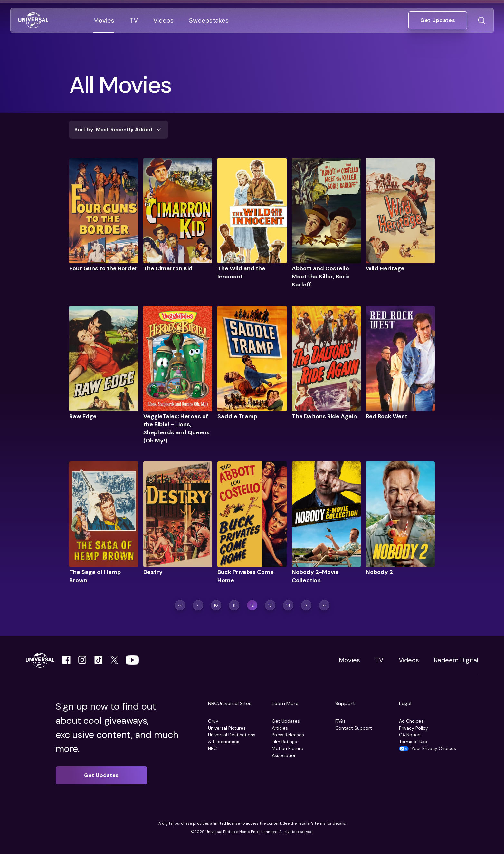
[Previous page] (198, 605)
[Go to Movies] (104, 20)
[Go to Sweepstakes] (209, 20)
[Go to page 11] (234, 605)
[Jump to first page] (180, 605)
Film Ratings (284, 742)
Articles (280, 728)
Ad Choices (411, 721)
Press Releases (288, 735)
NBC (212, 748)
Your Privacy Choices (434, 748)
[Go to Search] (481, 20)
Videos (409, 660)
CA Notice (410, 735)
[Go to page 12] (252, 605)
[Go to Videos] (163, 20)
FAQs (340, 721)
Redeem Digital (456, 660)
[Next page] (306, 605)
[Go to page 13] (270, 605)
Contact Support (354, 728)
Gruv (213, 721)
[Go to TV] (134, 20)
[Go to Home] (33, 20)
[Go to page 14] (288, 605)
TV (379, 660)
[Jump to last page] (324, 605)
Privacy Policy (414, 728)
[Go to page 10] (216, 605)
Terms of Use (413, 742)
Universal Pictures (227, 728)
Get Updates (286, 721)
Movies (350, 660)
